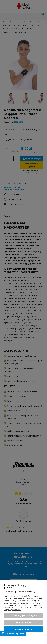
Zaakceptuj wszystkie (23, 629)
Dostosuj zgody (24, 622)
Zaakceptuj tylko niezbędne (24, 616)
